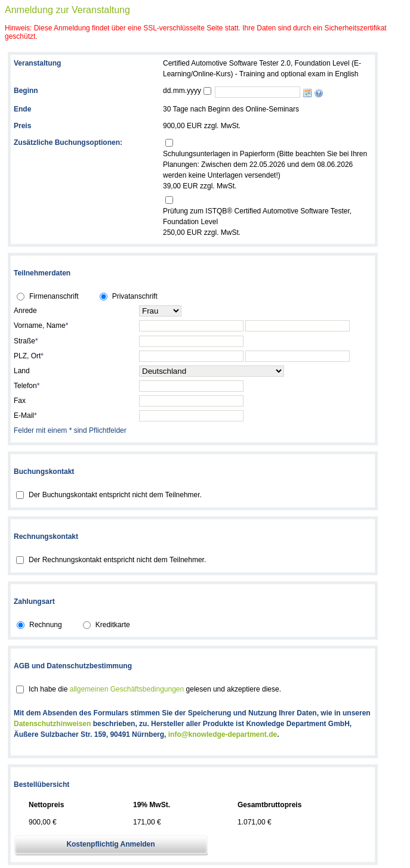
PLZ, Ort (29, 356)
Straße (26, 341)
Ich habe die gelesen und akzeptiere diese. (155, 689)
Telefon (27, 386)
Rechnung (46, 625)
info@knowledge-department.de (223, 734)
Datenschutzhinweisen (52, 724)
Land (22, 371)
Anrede (25, 311)
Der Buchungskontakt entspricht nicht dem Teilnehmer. (115, 495)
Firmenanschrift (54, 296)
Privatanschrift (135, 296)
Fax (20, 401)
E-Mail (25, 416)
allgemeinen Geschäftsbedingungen (127, 689)
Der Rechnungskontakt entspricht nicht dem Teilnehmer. (117, 560)
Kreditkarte (113, 625)
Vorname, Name (41, 325)
